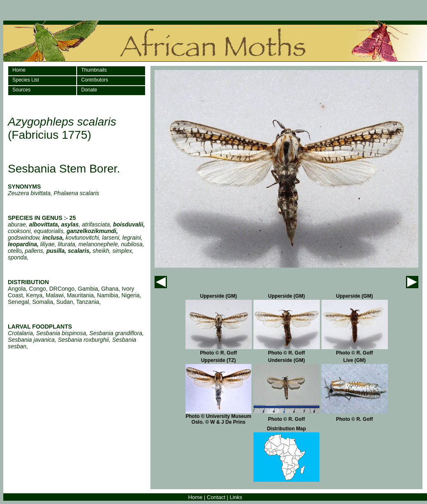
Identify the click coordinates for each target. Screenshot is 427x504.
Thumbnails (94, 70)
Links (236, 497)
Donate (89, 90)
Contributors (95, 80)
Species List (26, 80)
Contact (216, 497)
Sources (21, 90)
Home (19, 70)
